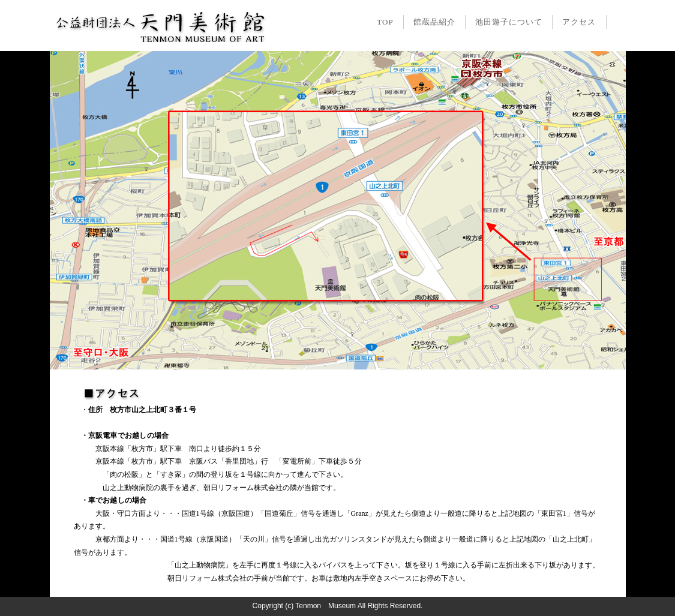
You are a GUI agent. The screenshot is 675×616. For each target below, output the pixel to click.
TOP (385, 22)
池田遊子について (509, 22)
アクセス (579, 22)
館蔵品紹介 (434, 22)
